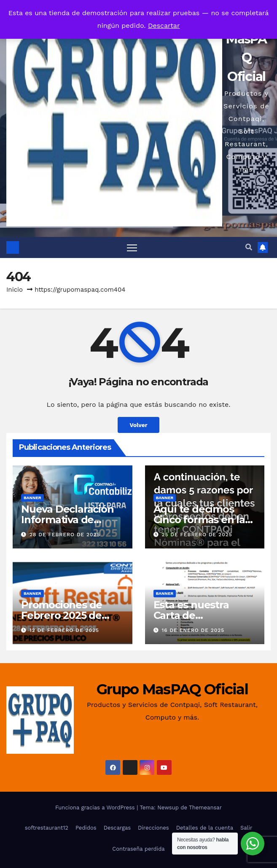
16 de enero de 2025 (193, 630)
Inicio (15, 290)
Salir (246, 828)
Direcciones (153, 828)
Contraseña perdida (138, 849)
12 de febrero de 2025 (64, 630)
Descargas (117, 828)
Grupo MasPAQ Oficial (172, 689)
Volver (138, 425)
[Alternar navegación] (132, 247)
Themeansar (205, 808)
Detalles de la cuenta (205, 828)
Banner (32, 498)
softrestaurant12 (47, 828)
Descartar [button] (164, 26)
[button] (249, 247)
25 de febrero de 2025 (197, 535)
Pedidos (86, 828)
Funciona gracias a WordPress (96, 808)
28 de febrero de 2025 (65, 535)
